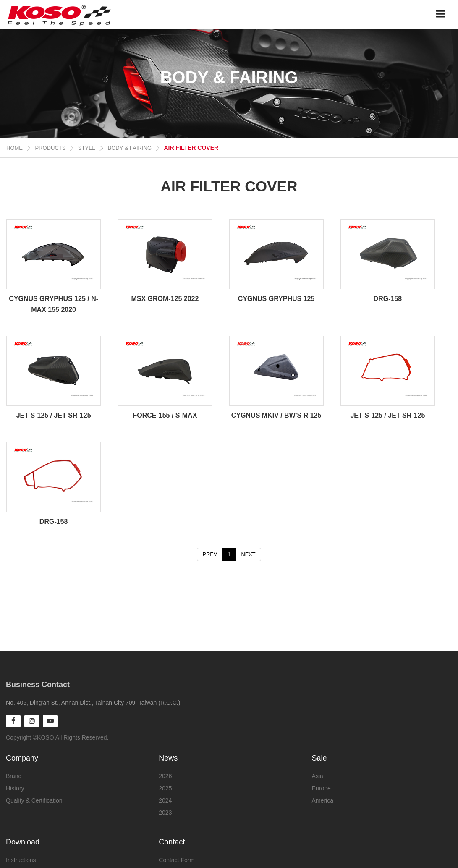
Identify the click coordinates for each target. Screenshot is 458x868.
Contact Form (177, 860)
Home (14, 148)
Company (22, 758)
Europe (321, 788)
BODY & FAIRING (130, 148)
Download (23, 842)
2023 (165, 812)
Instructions (21, 860)
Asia (318, 776)
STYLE (87, 148)
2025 (165, 788)
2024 (165, 800)
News (168, 758)
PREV (210, 554)
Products (50, 148)
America (323, 800)
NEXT (248, 554)
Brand (14, 776)
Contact (172, 842)
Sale (319, 758)
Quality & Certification (34, 800)
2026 (165, 776)
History (15, 788)
